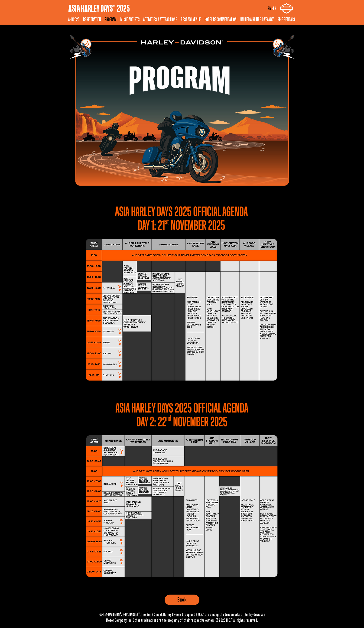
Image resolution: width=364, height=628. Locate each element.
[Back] (182, 600)
